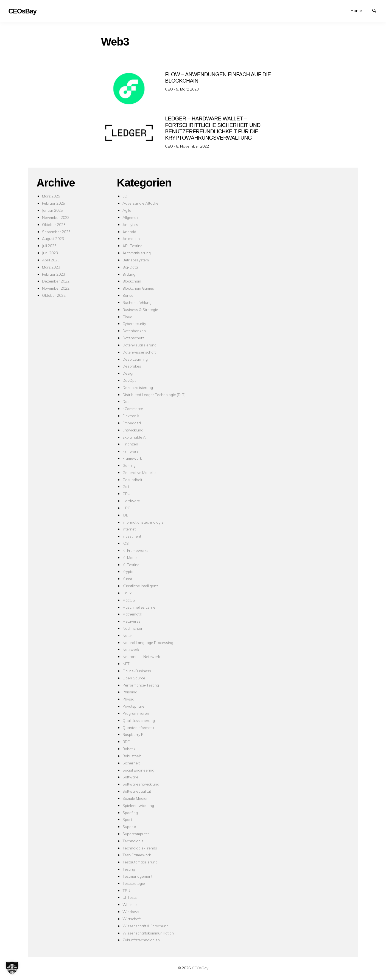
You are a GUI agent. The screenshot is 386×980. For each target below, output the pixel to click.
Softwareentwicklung (141, 784)
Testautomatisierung (140, 862)
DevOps (129, 380)
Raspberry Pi (133, 734)
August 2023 (53, 238)
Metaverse (132, 621)
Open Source (134, 678)
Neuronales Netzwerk (141, 656)
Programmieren (136, 713)
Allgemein (131, 217)
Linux (127, 593)
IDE (125, 515)
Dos (126, 401)
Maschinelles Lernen (140, 607)
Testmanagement (137, 876)
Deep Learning (135, 359)
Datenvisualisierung (139, 345)
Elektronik (131, 416)
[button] (12, 968)
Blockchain (132, 281)
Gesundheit (132, 480)
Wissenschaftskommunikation (148, 933)
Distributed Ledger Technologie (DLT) (154, 395)
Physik (128, 699)
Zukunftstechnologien (141, 940)
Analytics (130, 224)
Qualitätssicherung (139, 720)
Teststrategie (134, 883)
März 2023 (51, 267)
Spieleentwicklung (138, 805)
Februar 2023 (54, 274)
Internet (129, 529)
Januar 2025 (52, 210)
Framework (132, 458)
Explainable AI (135, 437)
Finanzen (130, 444)
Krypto (128, 571)
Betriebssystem (136, 260)
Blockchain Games (138, 288)
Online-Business (137, 671)
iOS (126, 543)
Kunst (127, 579)
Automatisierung (137, 253)
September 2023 (56, 232)
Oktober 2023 (54, 224)
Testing (129, 869)
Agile (127, 210)
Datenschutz (133, 338)
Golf (126, 486)
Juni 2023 (50, 253)
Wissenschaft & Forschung (146, 926)
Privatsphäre (133, 706)
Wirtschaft (132, 919)
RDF (126, 742)
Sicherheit (131, 763)
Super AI (130, 827)
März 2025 (51, 196)
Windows (131, 912)
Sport (127, 819)
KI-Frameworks (135, 550)
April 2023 (51, 260)
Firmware (131, 451)
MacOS (129, 600)
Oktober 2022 (54, 295)
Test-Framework (137, 855)
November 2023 (56, 217)
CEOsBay (200, 968)
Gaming (129, 465)
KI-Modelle (132, 557)
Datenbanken (134, 331)
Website (130, 904)
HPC (126, 508)
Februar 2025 (54, 203)
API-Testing (132, 246)
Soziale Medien (135, 798)
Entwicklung (133, 430)
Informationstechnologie (143, 522)
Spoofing (130, 813)
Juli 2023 (49, 246)
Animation (131, 238)
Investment (132, 536)
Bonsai (128, 295)
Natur (127, 635)
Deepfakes (132, 366)
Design (128, 373)
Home (356, 10)
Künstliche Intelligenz (140, 586)
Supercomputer (136, 834)
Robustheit (132, 756)
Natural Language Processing (148, 642)
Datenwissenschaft (139, 352)
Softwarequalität (137, 791)
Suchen (377, 10)
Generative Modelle (139, 472)
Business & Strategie (140, 310)
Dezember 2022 (56, 281)
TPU (126, 890)
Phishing (130, 692)
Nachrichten (133, 628)
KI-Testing (131, 565)
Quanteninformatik (138, 728)
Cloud (127, 317)
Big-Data (130, 267)
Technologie (133, 841)
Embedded (132, 423)
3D (125, 196)
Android (129, 232)
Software (130, 777)
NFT (126, 664)
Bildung (129, 274)
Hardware (131, 501)
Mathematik (132, 614)
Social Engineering (138, 770)
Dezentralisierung (138, 387)
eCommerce (133, 409)
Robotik (129, 749)
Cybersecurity (134, 324)
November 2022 (56, 288)
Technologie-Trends (140, 848)
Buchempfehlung (137, 302)
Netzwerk (131, 649)
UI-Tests (130, 897)
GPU (126, 494)
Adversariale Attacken (142, 203)
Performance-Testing (141, 685)
